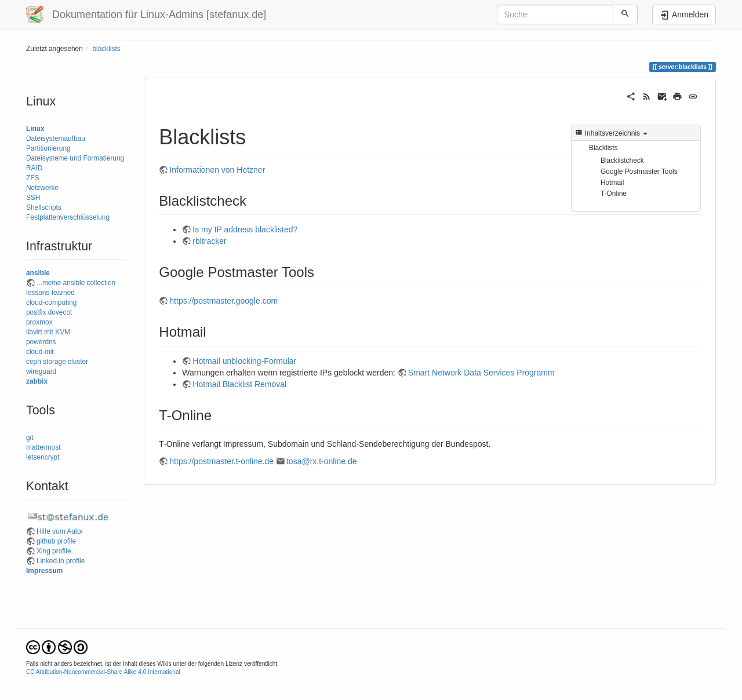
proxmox (39, 322)
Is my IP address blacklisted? (245, 229)
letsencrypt (43, 457)
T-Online (614, 194)
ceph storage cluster (57, 362)
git (30, 437)
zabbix (37, 381)
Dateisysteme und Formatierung (75, 158)
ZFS (32, 178)
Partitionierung (48, 148)
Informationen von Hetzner (217, 170)
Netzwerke (42, 188)
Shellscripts (44, 207)
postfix (36, 312)
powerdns (41, 342)
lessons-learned (50, 293)
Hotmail (612, 183)
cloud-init (40, 352)
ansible (38, 273)
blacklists (106, 49)
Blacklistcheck (622, 161)
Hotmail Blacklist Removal (239, 384)
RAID (34, 168)
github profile (56, 541)
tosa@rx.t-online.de (322, 461)
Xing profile (54, 551)
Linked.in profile (61, 561)
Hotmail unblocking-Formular (244, 361)
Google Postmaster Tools (639, 172)
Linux (35, 129)
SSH (33, 198)
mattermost (43, 447)
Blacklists (603, 148)
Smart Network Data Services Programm (481, 373)
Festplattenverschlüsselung (68, 217)
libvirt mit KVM (48, 332)
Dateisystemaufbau (56, 138)
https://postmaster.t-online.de (221, 461)
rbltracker (209, 241)
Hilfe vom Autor (60, 531)
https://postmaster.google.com (223, 301)
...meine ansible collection (76, 283)
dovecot (60, 312)
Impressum (44, 571)
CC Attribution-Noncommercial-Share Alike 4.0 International (103, 672)
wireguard (41, 371)
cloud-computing (51, 302)
